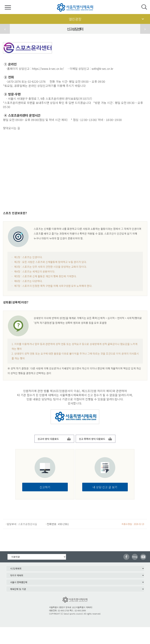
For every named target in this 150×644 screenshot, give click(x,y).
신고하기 (45, 487)
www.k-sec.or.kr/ (53, 69)
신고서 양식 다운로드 (48, 439)
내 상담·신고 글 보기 (105, 487)
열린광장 (75, 19)
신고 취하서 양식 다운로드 (92, 439)
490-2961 (63, 524)
